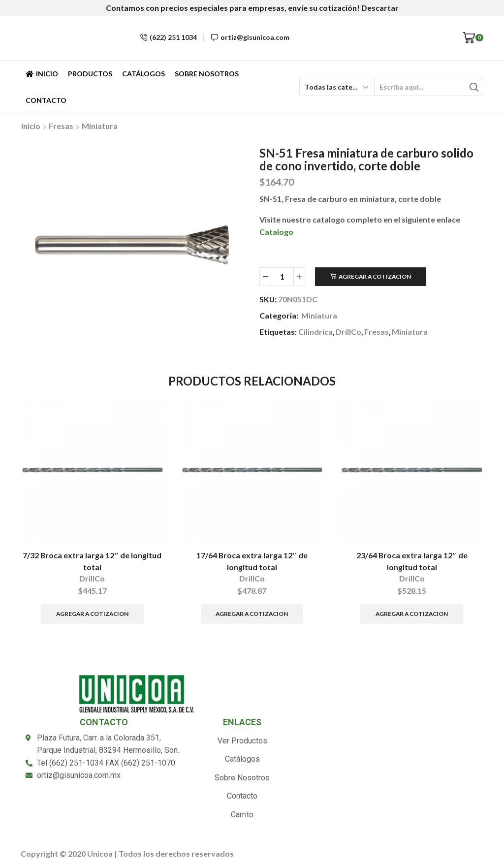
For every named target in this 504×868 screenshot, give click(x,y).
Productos (90, 74)
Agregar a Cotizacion (375, 276)
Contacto (46, 100)
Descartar (380, 8)
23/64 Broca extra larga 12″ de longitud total (412, 561)
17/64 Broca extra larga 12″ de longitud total (252, 561)
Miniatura (100, 126)
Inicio (42, 74)
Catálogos (143, 74)
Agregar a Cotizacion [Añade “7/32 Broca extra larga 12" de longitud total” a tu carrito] (92, 614)
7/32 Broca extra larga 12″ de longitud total (92, 561)
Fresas (61, 126)
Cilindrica (315, 332)
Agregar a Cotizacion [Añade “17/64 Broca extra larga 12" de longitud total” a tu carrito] (252, 614)
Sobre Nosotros (207, 74)
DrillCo (348, 332)
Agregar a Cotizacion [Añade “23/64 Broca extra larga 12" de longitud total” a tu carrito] (412, 614)
